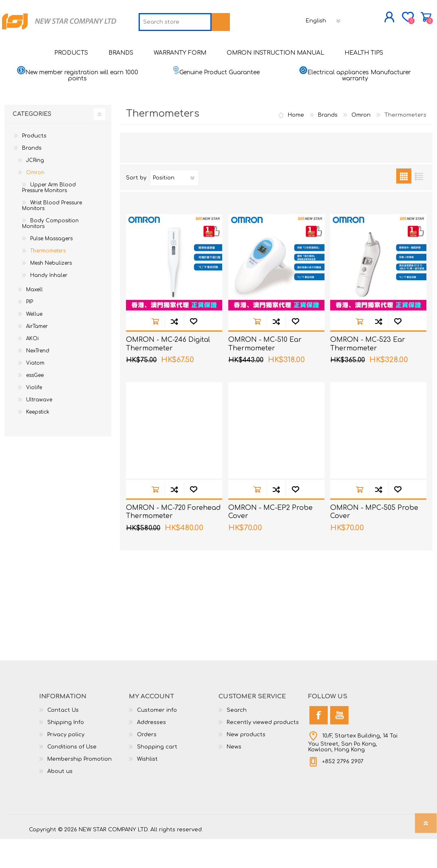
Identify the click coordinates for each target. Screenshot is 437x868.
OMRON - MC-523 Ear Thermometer (368, 373)
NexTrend (38, 380)
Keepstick (38, 441)
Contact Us (63, 739)
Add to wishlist (193, 350)
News (234, 776)
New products (246, 764)
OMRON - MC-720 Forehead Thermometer (173, 541)
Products (34, 165)
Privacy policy (66, 764)
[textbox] (118, 48)
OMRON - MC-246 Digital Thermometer (168, 373)
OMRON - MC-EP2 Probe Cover (270, 541)
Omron (35, 201)
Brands (32, 177)
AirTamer (37, 355)
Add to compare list (174, 350)
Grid (404, 205)
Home (296, 144)
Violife (34, 416)
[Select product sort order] (174, 207)
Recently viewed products (263, 751)
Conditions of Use (72, 776)
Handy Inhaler (49, 304)
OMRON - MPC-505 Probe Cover (374, 541)
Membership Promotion (79, 788)
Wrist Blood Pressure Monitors (52, 235)
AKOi (32, 368)
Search (237, 739)
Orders (147, 764)
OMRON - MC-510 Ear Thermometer (265, 373)
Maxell (34, 319)
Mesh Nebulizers (51, 292)
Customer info (157, 739)
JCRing (35, 189)
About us (60, 800)
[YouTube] (339, 744)
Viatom (35, 392)
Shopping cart (399, 20)
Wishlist (147, 788)
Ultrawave (39, 429)
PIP (30, 331)
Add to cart (155, 350)
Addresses (151, 751)
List (419, 205)
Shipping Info (66, 751)
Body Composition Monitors (50, 252)
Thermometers (48, 280)
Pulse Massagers (51, 268)
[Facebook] (319, 744)
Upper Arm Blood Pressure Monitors (49, 217)
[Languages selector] (267, 47)
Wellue (34, 343)
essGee (35, 404)
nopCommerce (388, 852)
